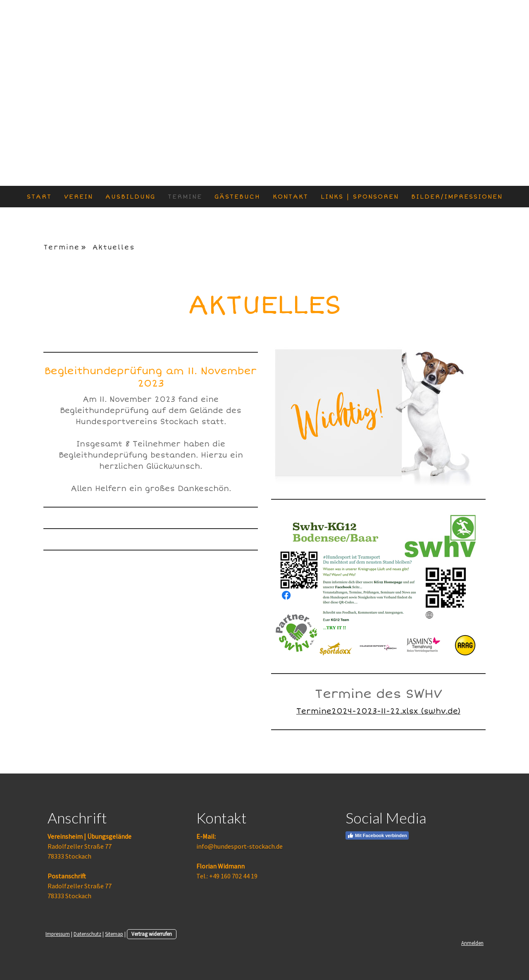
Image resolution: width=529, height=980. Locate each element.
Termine (185, 197)
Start (39, 197)
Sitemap (114, 934)
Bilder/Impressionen (457, 197)
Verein (79, 197)
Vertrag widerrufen (152, 934)
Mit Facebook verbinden (377, 835)
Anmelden (472, 943)
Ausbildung (130, 197)
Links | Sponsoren (360, 197)
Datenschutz (87, 934)
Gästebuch (237, 197)
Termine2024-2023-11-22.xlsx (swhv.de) (378, 711)
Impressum (58, 934)
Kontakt (291, 197)
